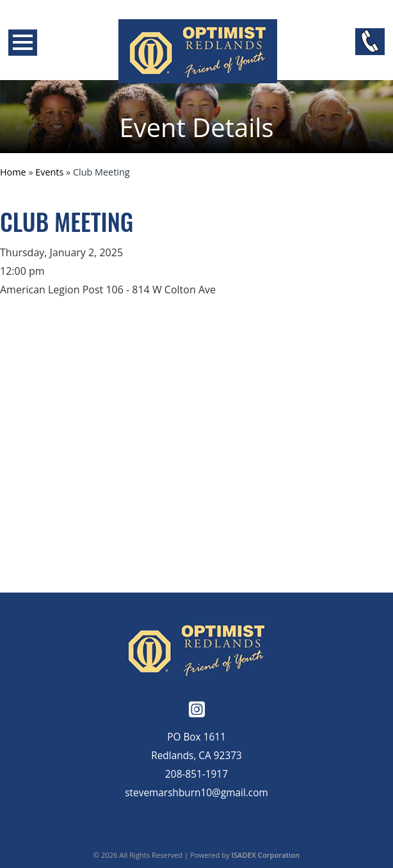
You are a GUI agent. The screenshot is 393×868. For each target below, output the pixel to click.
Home (13, 172)
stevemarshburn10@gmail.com (196, 793)
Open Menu (23, 43)
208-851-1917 (196, 774)
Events (49, 172)
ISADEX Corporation (266, 855)
